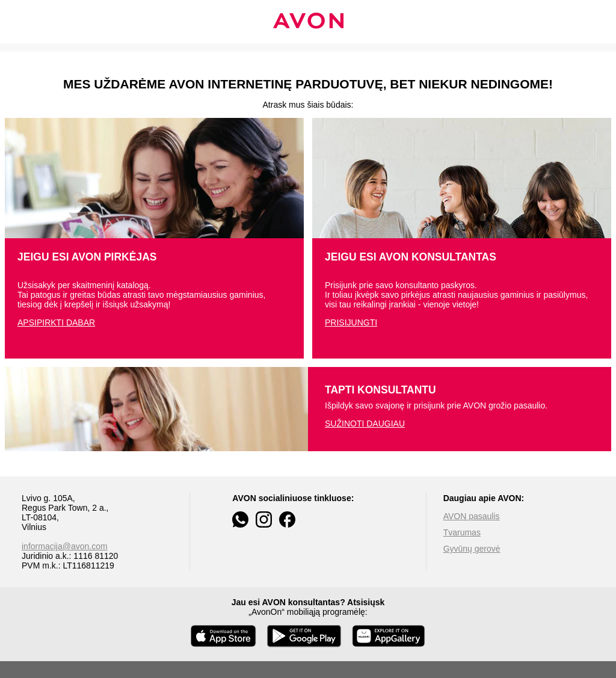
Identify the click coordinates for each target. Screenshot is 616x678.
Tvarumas (462, 532)
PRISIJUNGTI (351, 322)
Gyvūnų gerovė (472, 549)
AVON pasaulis (472, 516)
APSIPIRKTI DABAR (56, 322)
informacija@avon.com (65, 546)
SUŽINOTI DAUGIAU (365, 424)
